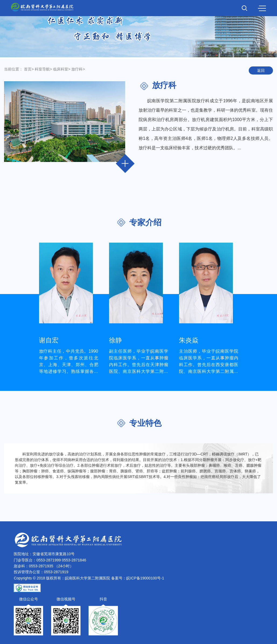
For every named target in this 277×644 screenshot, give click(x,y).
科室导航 (42, 69)
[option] (69, 309)
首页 (28, 69)
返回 (261, 70)
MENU (262, 8)
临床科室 (61, 69)
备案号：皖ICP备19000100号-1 (138, 578)
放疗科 (77, 69)
